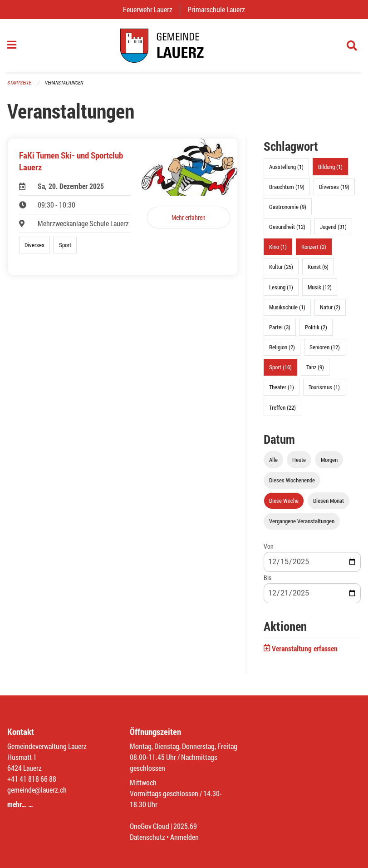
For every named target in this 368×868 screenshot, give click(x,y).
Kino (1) (278, 247)
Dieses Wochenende (292, 480)
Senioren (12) (325, 347)
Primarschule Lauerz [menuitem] (220, 9)
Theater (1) (282, 387)
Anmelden (184, 837)
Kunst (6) (318, 267)
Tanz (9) (315, 367)
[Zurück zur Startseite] (184, 45)
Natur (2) (330, 307)
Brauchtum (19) (287, 187)
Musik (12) (320, 287)
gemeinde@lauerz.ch (37, 790)
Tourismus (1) (324, 387)
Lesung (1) (281, 287)
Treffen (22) (282, 407)
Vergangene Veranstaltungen (302, 521)
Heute (299, 460)
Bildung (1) (330, 167)
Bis (267, 578)
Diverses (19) (334, 187)
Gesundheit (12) (287, 227)
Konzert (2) (314, 247)
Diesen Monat (329, 501)
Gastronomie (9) (288, 207)
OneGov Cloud (150, 826)
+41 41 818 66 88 (32, 779)
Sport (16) (280, 367)
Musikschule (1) (287, 307)
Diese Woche (284, 501)
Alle (273, 460)
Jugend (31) (333, 227)
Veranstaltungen (64, 82)
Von (269, 546)
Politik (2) (316, 327)
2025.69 (185, 826)
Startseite (19, 82)
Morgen (329, 460)
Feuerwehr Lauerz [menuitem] (151, 9)
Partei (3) (280, 327)
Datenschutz (147, 837)
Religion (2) (282, 347)
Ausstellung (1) (286, 167)
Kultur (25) (281, 267)
